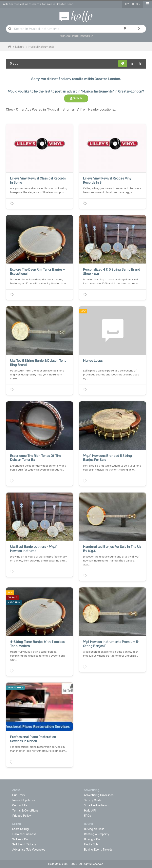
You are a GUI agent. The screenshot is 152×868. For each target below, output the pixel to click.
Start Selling (20, 829)
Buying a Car (92, 839)
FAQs (87, 816)
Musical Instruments (76, 36)
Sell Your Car (20, 839)
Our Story (19, 795)
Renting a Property (97, 834)
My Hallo (133, 4)
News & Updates (24, 800)
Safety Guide (93, 800)
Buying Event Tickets (98, 850)
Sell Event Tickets (24, 844)
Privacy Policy (22, 816)
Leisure (20, 47)
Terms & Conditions (25, 811)
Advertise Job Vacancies (29, 850)
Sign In (76, 98)
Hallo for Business (24, 834)
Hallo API (90, 811)
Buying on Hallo (94, 829)
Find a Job (91, 844)
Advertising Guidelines (99, 795)
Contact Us (20, 805)
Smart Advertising (96, 805)
